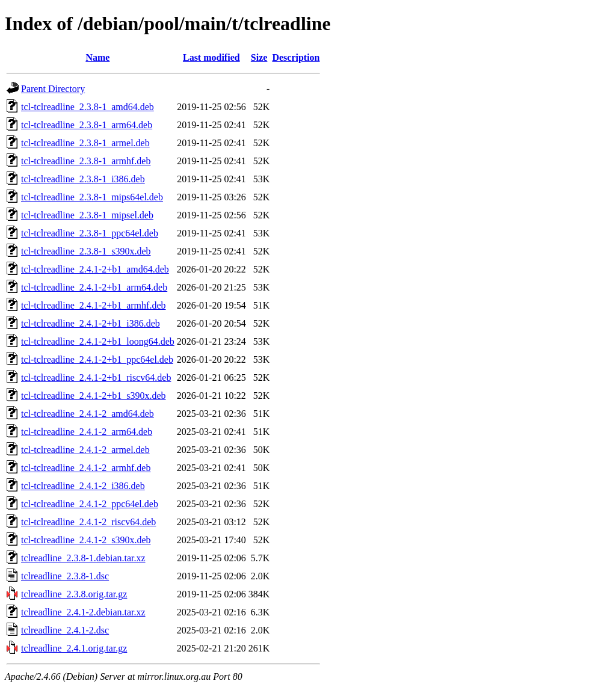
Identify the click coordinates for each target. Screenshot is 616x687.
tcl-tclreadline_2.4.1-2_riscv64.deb (88, 522)
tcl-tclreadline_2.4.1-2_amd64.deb (88, 414)
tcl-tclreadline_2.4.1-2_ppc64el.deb (90, 504)
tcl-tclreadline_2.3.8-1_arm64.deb (87, 125)
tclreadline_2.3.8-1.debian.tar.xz (83, 558)
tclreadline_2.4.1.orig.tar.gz (74, 648)
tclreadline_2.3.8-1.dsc (65, 576)
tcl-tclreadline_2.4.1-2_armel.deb (85, 450)
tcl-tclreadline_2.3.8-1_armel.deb (85, 143)
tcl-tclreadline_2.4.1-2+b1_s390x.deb (94, 396)
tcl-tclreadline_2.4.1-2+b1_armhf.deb (94, 305)
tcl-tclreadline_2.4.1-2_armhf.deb (86, 468)
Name (97, 57)
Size (259, 57)
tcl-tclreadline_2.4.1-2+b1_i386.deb (91, 323)
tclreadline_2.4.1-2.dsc (65, 630)
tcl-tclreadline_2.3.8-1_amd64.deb (88, 107)
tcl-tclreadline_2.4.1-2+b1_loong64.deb (98, 341)
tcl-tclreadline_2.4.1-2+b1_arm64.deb (94, 287)
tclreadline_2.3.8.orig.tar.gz (74, 594)
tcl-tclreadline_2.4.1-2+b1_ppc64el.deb (97, 359)
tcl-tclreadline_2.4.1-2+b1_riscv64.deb (96, 377)
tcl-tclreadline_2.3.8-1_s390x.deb (86, 251)
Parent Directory (53, 89)
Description (296, 57)
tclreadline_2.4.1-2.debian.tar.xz (83, 612)
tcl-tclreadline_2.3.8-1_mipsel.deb (87, 215)
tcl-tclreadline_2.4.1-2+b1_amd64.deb (95, 269)
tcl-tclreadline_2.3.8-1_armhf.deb (86, 161)
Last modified (211, 57)
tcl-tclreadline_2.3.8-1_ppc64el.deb (90, 233)
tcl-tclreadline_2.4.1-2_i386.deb (83, 486)
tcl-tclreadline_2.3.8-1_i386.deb (83, 179)
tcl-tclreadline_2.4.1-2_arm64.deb (87, 432)
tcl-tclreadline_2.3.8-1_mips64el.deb (92, 197)
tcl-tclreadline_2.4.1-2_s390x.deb (86, 540)
